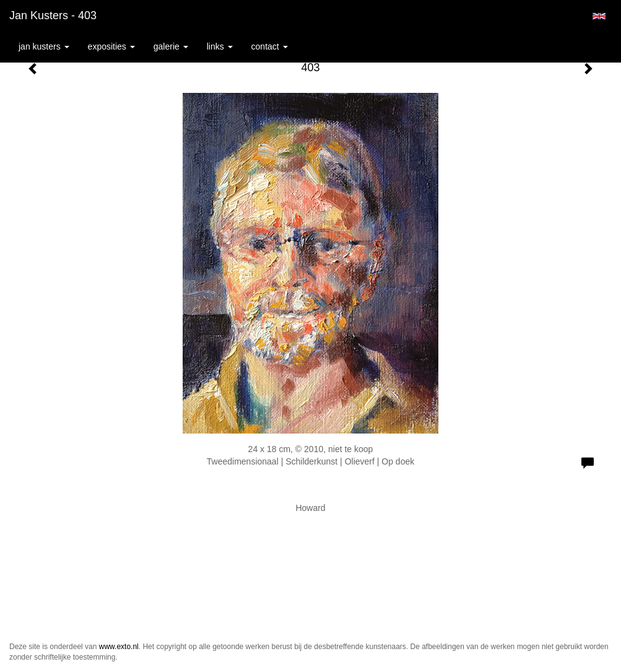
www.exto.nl (119, 647)
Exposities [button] (111, 46)
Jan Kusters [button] (44, 46)
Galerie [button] (171, 46)
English (599, 16)
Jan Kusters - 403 (53, 15)
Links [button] (220, 46)
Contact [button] (270, 46)
